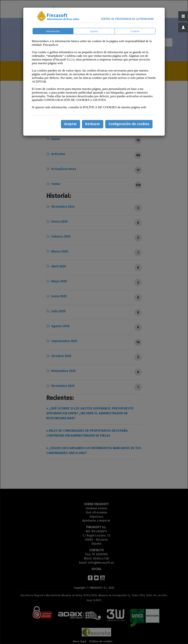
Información (53, 31)
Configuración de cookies (129, 124)
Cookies (135, 31)
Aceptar (70, 124)
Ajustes (94, 31)
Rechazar (93, 124)
